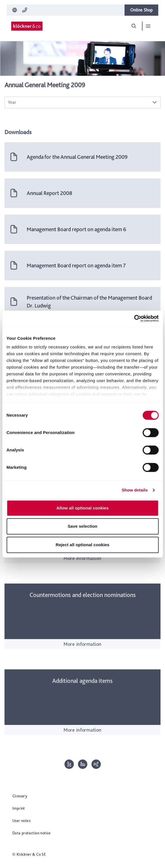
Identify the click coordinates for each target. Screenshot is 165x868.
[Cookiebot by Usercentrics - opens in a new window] (134, 318)
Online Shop (141, 10)
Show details (135, 490)
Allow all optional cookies (83, 508)
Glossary (20, 796)
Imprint (19, 808)
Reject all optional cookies (82, 545)
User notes (21, 821)
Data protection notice (32, 833)
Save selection (83, 526)
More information (82, 558)
